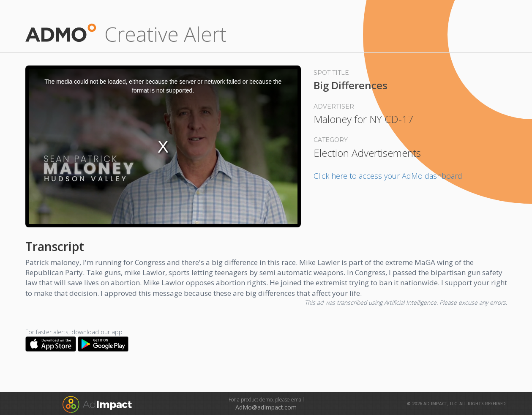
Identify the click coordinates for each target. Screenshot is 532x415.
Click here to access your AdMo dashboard (388, 176)
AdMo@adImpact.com (266, 407)
